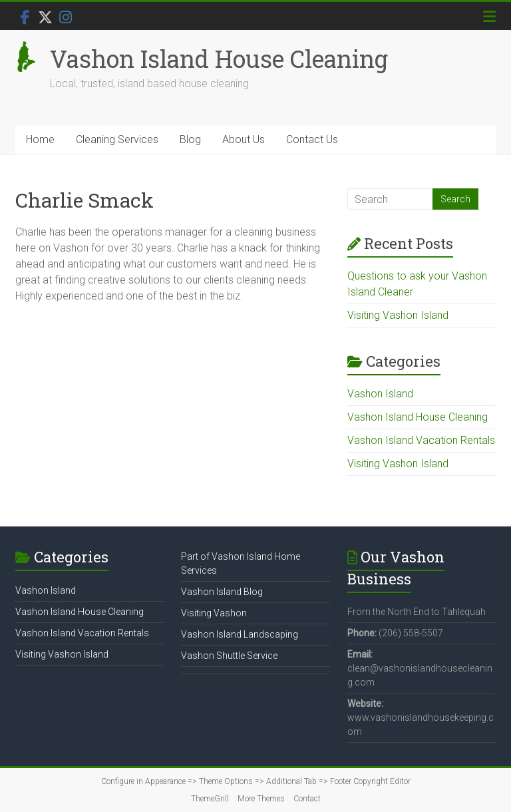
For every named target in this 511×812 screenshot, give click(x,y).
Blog (190, 139)
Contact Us (312, 139)
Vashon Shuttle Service (229, 656)
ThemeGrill (210, 799)
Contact (307, 799)
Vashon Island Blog (222, 592)
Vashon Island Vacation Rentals (421, 440)
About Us (244, 139)
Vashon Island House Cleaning (219, 59)
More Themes (261, 799)
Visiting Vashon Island (398, 315)
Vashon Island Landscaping (240, 634)
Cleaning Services (117, 139)
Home (40, 139)
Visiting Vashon (214, 613)
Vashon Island (380, 394)
